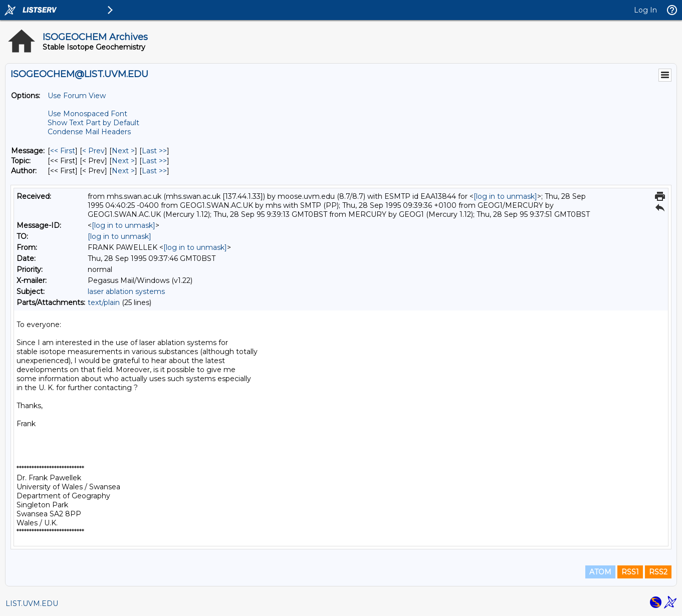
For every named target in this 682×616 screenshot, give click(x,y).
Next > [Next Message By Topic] (123, 161)
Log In (645, 10)
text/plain (104, 302)
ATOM (600, 572)
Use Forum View (77, 96)
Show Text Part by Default (93, 123)
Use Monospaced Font (87, 114)
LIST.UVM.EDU (32, 603)
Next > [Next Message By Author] (123, 171)
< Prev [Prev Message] (93, 151)
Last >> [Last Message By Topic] (154, 161)
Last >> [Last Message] (154, 151)
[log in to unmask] (505, 196)
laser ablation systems (126, 291)
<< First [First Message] (63, 151)
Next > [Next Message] (123, 151)
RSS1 (630, 572)
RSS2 (658, 572)
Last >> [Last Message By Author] (154, 171)
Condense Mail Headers (89, 132)
